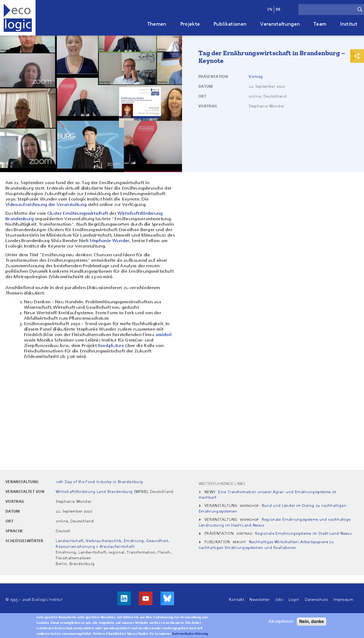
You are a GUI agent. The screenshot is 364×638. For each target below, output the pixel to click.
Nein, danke (312, 621)
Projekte (190, 24)
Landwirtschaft (70, 541)
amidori (164, 335)
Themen (157, 24)
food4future (111, 346)
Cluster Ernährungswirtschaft (78, 214)
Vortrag (256, 77)
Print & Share (357, 56)
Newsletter (259, 600)
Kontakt (237, 600)
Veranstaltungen (280, 24)
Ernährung (134, 541)
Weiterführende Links (222, 484)
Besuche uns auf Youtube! (146, 598)
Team (320, 24)
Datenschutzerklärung (190, 634)
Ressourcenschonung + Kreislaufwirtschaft (95, 547)
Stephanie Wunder (109, 241)
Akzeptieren (281, 622)
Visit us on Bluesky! (167, 598)
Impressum (343, 600)
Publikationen (230, 24)
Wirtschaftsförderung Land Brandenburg (94, 492)
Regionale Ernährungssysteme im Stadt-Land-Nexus (303, 534)
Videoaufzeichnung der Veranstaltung (46, 205)
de (278, 10)
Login (294, 600)
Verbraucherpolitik (104, 541)
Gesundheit (157, 541)
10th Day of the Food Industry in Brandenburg (99, 482)
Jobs (279, 600)
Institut (349, 24)
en (270, 10)
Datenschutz (317, 600)
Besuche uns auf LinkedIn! (124, 598)
